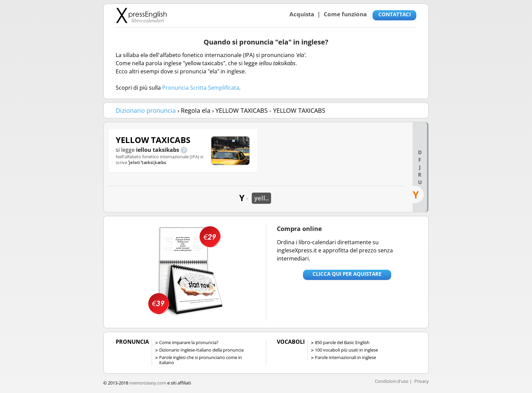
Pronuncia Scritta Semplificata (201, 88)
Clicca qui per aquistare (347, 274)
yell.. (261, 198)
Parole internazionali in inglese (345, 357)
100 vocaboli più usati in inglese (346, 350)
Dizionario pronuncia (146, 110)
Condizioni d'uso (392, 381)
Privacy (422, 381)
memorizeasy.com (148, 383)
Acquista (302, 14)
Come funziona (345, 14)
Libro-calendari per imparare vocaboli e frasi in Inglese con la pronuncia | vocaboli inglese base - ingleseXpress (141, 15)
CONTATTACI (395, 14)
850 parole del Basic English (342, 342)
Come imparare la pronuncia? (189, 342)
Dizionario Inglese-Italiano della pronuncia (201, 350)
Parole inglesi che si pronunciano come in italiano (201, 360)
